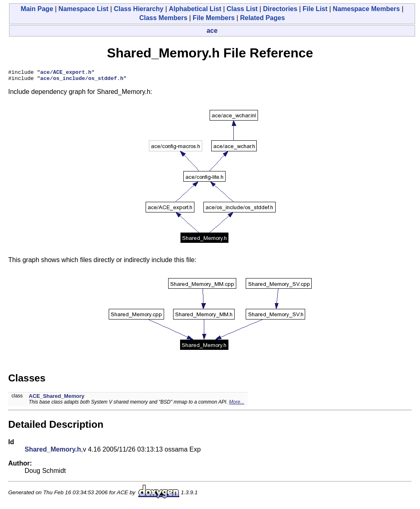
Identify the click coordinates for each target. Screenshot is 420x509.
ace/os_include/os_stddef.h (82, 80)
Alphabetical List (195, 9)
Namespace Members (366, 9)
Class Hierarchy (138, 9)
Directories (280, 9)
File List (315, 9)
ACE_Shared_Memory (57, 398)
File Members (214, 18)
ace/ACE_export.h (66, 73)
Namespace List (84, 9)
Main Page (37, 9)
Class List (242, 9)
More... (236, 404)
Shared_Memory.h (53, 452)
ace (212, 31)
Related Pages (262, 18)
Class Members (163, 18)
